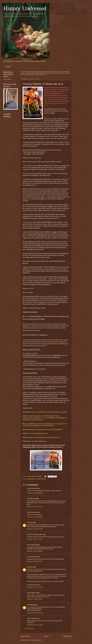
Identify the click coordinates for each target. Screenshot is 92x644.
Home (8, 67)
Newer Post (25, 636)
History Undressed (25, 8)
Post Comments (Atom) (35, 640)
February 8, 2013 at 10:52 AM (35, 625)
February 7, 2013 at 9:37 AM (35, 551)
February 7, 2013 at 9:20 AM (35, 539)
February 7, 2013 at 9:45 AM (35, 561)
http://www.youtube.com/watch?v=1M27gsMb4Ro (47, 429)
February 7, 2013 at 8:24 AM (35, 517)
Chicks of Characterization (35, 534)
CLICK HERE (7, 79)
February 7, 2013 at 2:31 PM (35, 587)
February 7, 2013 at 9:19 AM (35, 529)
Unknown (30, 523)
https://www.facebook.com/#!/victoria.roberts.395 (45, 437)
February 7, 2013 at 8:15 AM (35, 507)
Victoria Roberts (31, 479)
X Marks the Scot (41, 479)
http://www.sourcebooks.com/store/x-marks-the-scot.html (49, 412)
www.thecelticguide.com (39, 441)
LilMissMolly (31, 605)
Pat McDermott (31, 499)
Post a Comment (30, 628)
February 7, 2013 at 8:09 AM (35, 493)
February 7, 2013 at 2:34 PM (35, 599)
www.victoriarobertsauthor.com (38, 433)
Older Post (67, 636)
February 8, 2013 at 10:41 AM (35, 613)
